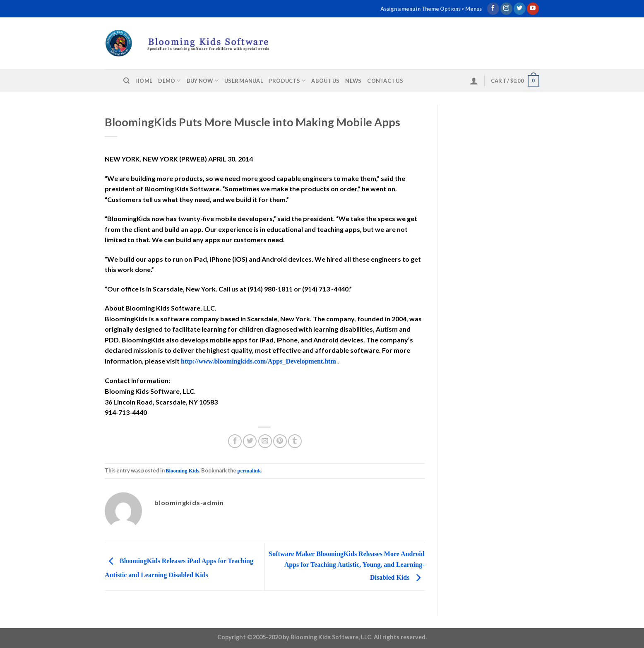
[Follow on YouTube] (533, 9)
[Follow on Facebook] (493, 9)
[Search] (126, 81)
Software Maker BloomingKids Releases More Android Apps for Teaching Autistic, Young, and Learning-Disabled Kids (346, 566)
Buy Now (203, 81)
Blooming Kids (182, 471)
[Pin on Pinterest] (280, 441)
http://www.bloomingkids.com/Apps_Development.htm (258, 361)
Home (144, 81)
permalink (249, 471)
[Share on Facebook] (235, 441)
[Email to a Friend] (265, 441)
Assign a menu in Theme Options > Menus (431, 9)
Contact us (385, 81)
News (353, 81)
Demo (169, 81)
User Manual (244, 81)
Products (287, 81)
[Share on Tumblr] (295, 441)
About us (325, 81)
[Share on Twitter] (250, 441)
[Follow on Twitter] (520, 9)
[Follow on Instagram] (506, 9)
